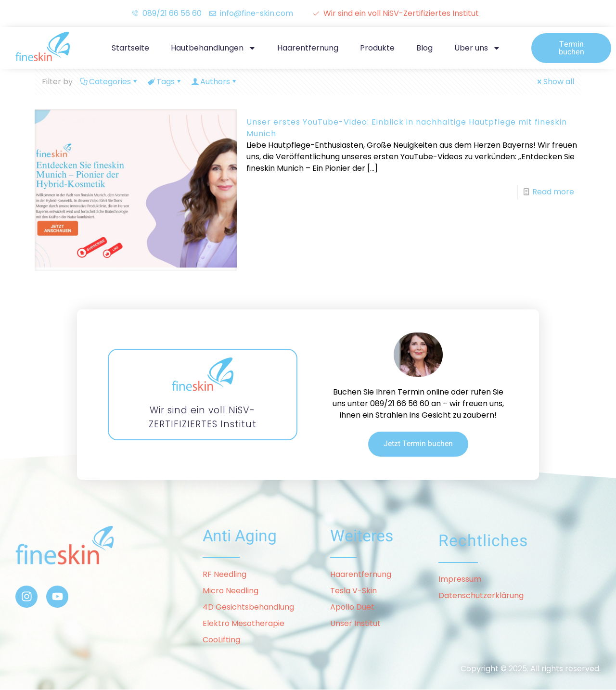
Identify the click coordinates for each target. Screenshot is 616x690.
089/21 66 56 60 (400, 403)
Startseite (130, 48)
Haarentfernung (308, 48)
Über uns (477, 48)
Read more (553, 192)
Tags (165, 82)
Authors (214, 82)
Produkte (377, 48)
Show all (555, 82)
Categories (109, 82)
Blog (424, 48)
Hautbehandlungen (213, 48)
